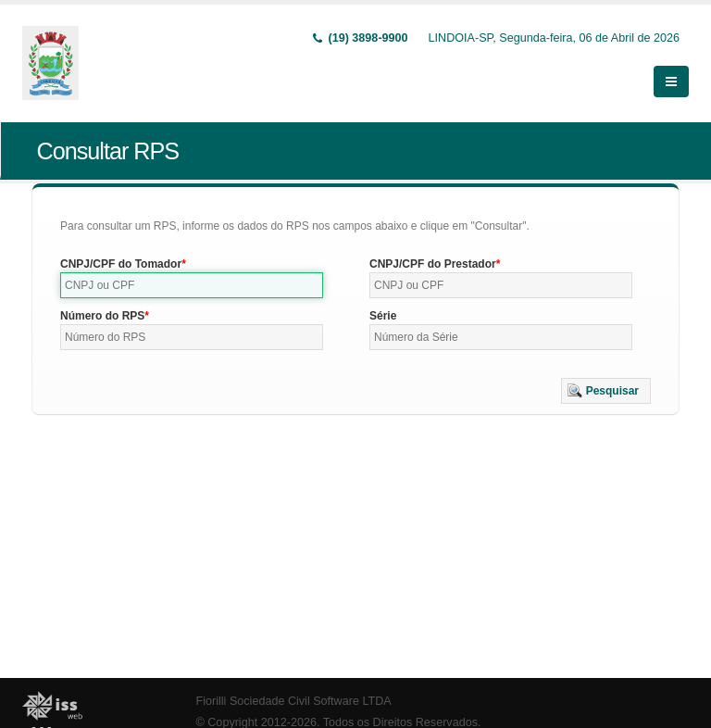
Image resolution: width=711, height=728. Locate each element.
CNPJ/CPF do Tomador (121, 264)
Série (383, 316)
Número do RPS (102, 316)
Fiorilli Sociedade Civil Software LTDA (294, 701)
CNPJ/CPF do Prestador (433, 264)
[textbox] (192, 285)
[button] (606, 391)
